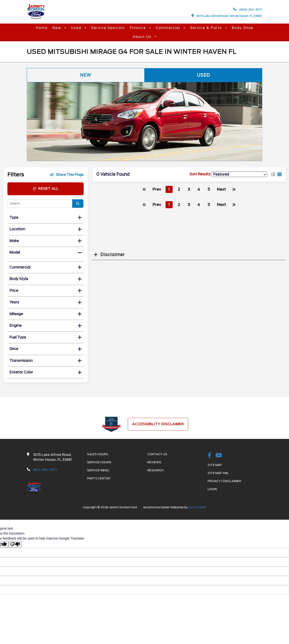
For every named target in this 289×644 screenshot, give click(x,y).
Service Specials (108, 28)
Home (42, 28)
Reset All (46, 189)
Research (155, 470)
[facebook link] (210, 456)
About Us (143, 37)
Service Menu (98, 470)
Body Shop (243, 28)
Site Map (215, 465)
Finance (139, 28)
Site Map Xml (218, 473)
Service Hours (99, 462)
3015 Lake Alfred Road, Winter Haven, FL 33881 (227, 16)
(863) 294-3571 (248, 9)
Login (212, 489)
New (57, 28)
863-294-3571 (45, 470)
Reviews (154, 462)
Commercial (169, 28)
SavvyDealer (197, 507)
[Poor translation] (15, 544)
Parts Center (99, 478)
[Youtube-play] (219, 456)
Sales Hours (98, 454)
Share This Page (67, 175)
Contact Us (157, 454)
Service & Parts (207, 28)
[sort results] (239, 174)
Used (77, 28)
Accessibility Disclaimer (158, 424)
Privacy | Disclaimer (224, 481)
